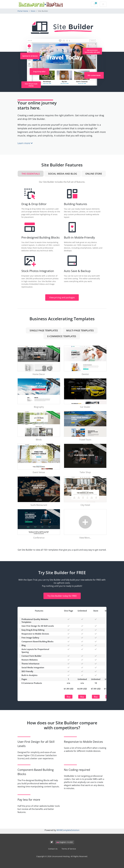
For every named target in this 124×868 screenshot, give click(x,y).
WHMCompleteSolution (68, 830)
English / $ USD (65, 842)
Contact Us (53, 849)
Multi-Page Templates (80, 330)
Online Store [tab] (94, 174)
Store (33, 11)
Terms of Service (69, 849)
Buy (69, 697)
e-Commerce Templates (62, 336)
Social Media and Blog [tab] (63, 174)
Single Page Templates (44, 330)
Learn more (25, 143)
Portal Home (23, 11)
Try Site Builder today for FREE (62, 596)
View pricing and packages (62, 297)
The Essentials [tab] (31, 174)
